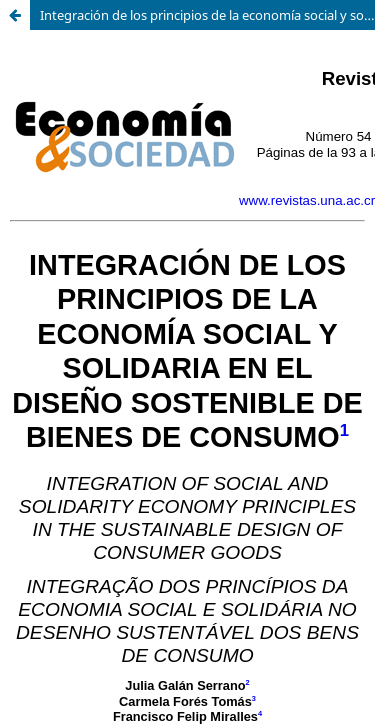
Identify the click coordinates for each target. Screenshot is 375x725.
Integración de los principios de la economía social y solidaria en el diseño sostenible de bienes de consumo (207, 15)
